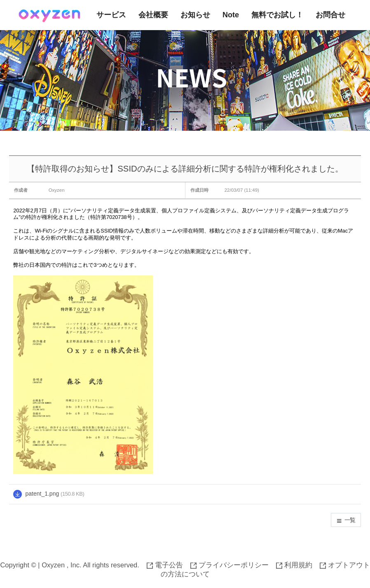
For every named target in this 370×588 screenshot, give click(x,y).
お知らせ (195, 15)
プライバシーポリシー (229, 565)
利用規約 (294, 565)
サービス (111, 15)
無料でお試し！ (277, 15)
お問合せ (330, 15)
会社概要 (153, 15)
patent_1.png (42, 494)
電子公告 (165, 565)
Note (231, 15)
